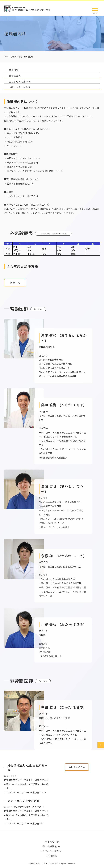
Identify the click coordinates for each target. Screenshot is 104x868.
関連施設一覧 (52, 842)
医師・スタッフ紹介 (20, 87)
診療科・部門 (17, 57)
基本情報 (14, 70)
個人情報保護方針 (52, 846)
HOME (7, 57)
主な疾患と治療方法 (20, 81)
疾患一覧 (15, 283)
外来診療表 (15, 76)
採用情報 (52, 856)
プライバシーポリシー (52, 851)
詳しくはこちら (77, 767)
